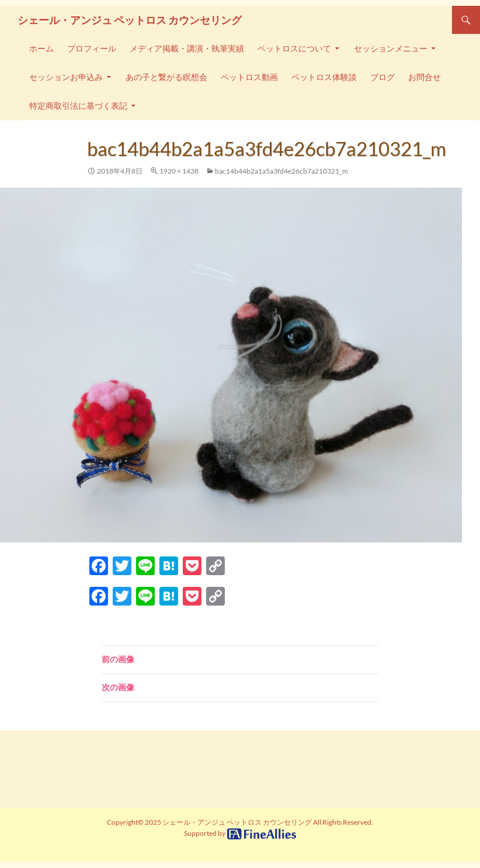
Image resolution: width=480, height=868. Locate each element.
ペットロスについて (294, 49)
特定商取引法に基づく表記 (78, 106)
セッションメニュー (391, 49)
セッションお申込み (66, 77)
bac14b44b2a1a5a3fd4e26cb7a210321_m (281, 171)
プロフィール (92, 49)
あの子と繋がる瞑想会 (166, 77)
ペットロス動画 (249, 77)
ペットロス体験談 (324, 77)
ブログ (382, 77)
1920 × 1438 (179, 171)
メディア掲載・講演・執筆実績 (187, 49)
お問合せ (425, 77)
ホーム (41, 49)
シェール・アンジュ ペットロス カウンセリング (130, 20)
